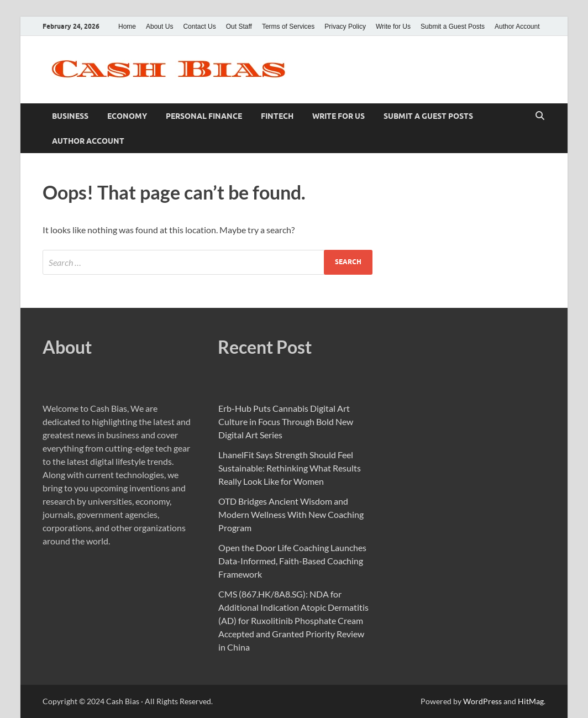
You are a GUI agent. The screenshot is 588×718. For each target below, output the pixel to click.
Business (70, 116)
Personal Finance (204, 116)
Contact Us (199, 27)
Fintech (277, 116)
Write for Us (393, 27)
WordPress (482, 701)
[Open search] (540, 116)
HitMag (531, 701)
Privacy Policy (345, 27)
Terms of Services (288, 27)
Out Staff (239, 27)
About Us (159, 27)
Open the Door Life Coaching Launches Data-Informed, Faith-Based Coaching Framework (292, 561)
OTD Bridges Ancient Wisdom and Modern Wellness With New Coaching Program (291, 514)
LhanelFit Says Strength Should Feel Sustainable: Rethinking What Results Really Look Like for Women (290, 468)
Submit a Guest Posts (453, 27)
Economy (127, 116)
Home (127, 27)
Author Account (517, 27)
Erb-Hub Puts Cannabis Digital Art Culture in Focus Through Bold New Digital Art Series (286, 421)
